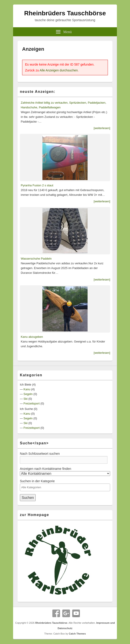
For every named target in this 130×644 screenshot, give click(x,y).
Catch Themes (77, 634)
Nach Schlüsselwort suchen (40, 454)
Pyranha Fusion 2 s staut (37, 185)
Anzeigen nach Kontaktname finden (45, 469)
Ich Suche (26, 409)
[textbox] (65, 487)
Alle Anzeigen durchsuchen (59, 70)
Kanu (27, 389)
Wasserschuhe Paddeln (36, 259)
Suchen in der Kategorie (37, 481)
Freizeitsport (32, 403)
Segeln (28, 394)
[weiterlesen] (102, 128)
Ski (26, 399)
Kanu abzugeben (32, 337)
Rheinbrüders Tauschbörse (65, 13)
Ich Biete (26, 385)
